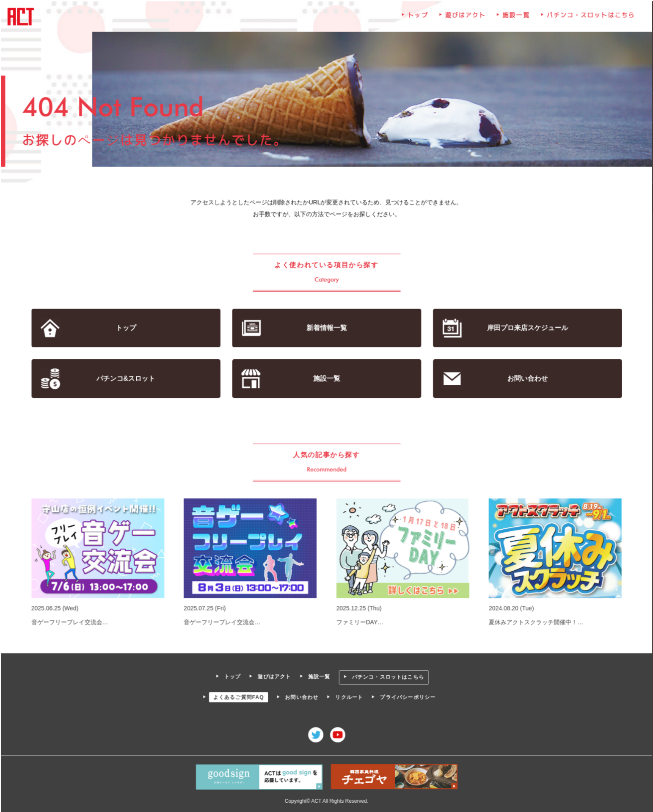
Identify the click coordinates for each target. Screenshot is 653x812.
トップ (417, 18)
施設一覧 (515, 18)
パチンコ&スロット (127, 379)
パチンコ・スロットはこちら (589, 18)
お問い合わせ (526, 379)
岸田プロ (526, 328)
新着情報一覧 (326, 328)
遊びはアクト (465, 18)
